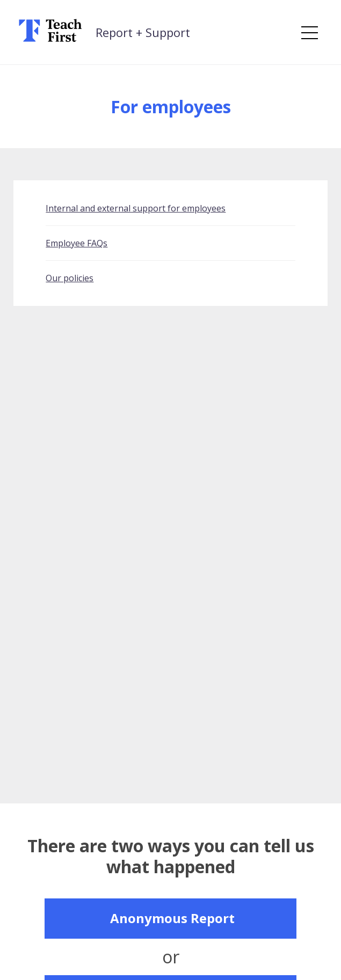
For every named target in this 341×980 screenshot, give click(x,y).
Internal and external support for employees (136, 208)
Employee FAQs (77, 243)
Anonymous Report (172, 918)
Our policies (70, 278)
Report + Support (143, 32)
